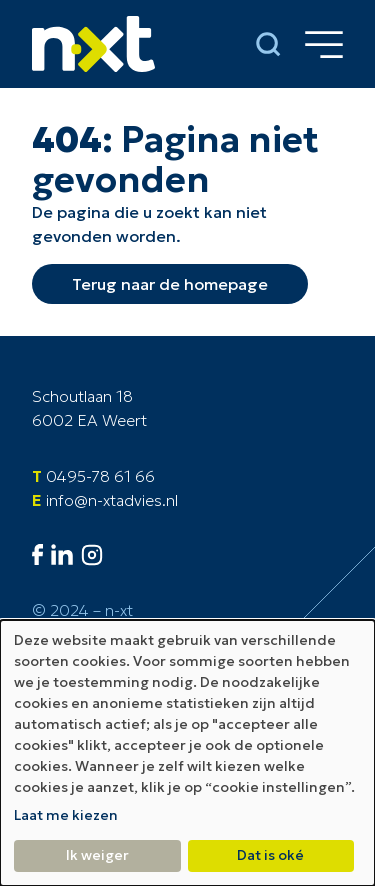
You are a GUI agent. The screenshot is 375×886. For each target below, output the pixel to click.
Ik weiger (97, 855)
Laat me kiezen (66, 815)
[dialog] (187, 753)
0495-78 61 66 (100, 476)
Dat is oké (270, 855)
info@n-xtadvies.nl (112, 500)
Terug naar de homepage (170, 284)
